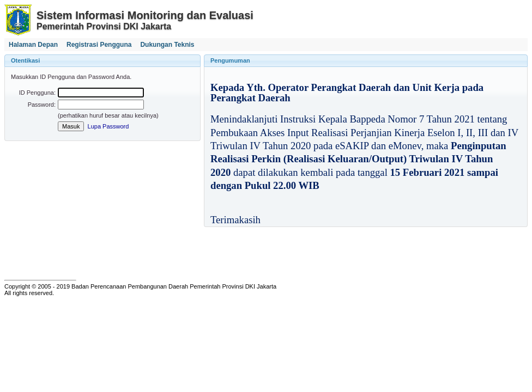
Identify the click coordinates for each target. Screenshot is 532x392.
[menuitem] (33, 45)
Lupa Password (108, 126)
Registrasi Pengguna (99, 45)
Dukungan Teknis (167, 45)
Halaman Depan (33, 45)
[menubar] (102, 45)
